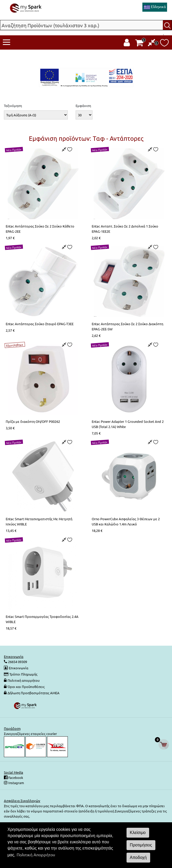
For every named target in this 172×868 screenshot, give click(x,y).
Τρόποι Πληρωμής (23, 674)
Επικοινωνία (19, 668)
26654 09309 (17, 662)
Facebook (15, 777)
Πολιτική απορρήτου (24, 680)
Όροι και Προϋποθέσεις (26, 687)
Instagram (16, 783)
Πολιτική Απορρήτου (36, 854)
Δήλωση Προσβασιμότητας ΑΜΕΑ (34, 693)
